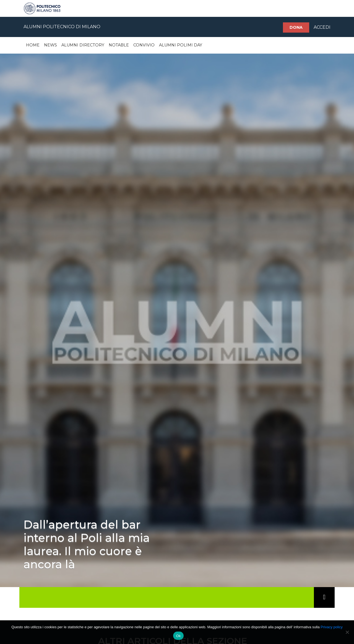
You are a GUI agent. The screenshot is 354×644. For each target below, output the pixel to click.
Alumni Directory (83, 45)
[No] (347, 632)
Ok (178, 636)
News (50, 45)
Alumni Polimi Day (181, 45)
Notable (119, 45)
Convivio (144, 45)
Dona (296, 27)
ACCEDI (322, 27)
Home (33, 45)
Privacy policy (331, 627)
